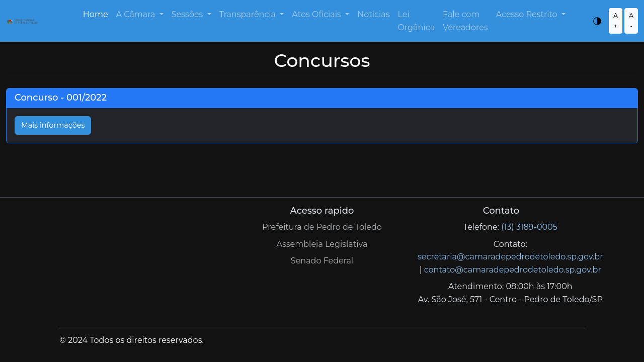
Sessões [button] (188, 14)
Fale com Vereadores (465, 21)
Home (96, 14)
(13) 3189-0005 (529, 227)
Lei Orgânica (416, 21)
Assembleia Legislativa (322, 244)
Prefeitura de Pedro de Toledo (322, 227)
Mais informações (53, 125)
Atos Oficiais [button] (317, 14)
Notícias (373, 14)
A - (631, 20)
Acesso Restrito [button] (528, 14)
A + (616, 20)
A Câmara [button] (137, 14)
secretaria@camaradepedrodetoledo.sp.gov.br (510, 257)
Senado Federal (322, 261)
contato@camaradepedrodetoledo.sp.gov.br (513, 270)
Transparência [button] (249, 14)
